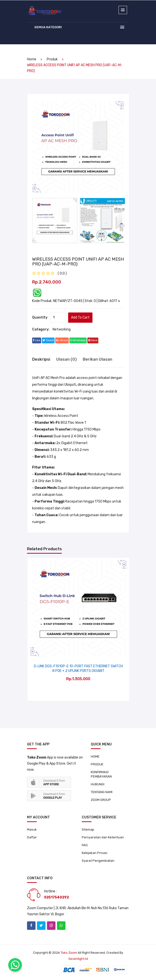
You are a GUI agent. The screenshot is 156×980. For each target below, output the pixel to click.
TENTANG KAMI (102, 792)
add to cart (80, 317)
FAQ (85, 845)
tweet (48, 340)
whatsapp (78, 340)
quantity (40, 317)
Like (37, 340)
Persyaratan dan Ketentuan (103, 837)
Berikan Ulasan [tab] (97, 359)
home (32, 59)
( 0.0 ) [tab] (62, 273)
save (93, 340)
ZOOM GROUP (101, 800)
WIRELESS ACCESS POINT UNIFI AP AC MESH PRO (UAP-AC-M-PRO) (78, 262)
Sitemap (88, 829)
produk (52, 59)
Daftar (32, 837)
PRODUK (97, 764)
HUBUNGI (98, 784)
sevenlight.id (78, 959)
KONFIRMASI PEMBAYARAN (101, 774)
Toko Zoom (69, 953)
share (62, 340)
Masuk (32, 829)
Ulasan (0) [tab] (66, 359)
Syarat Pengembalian (98, 861)
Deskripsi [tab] (41, 359)
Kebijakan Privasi (95, 853)
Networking (62, 329)
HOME (95, 756)
